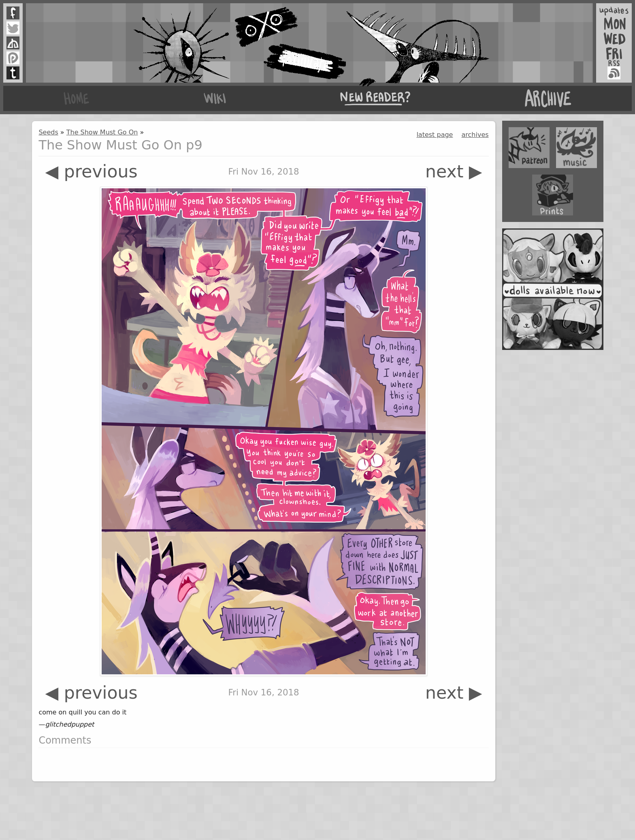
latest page (435, 135)
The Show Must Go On (102, 132)
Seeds (48, 132)
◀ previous (91, 172)
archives (475, 135)
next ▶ (454, 172)
